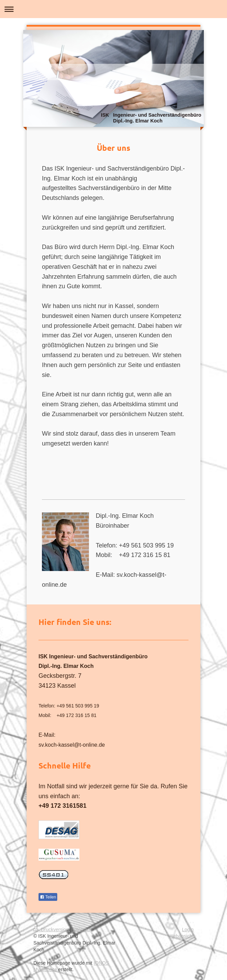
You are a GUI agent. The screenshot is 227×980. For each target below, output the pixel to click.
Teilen (48, 897)
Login (188, 930)
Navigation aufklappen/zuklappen (113, 9)
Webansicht (181, 936)
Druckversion (52, 930)
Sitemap (81, 930)
